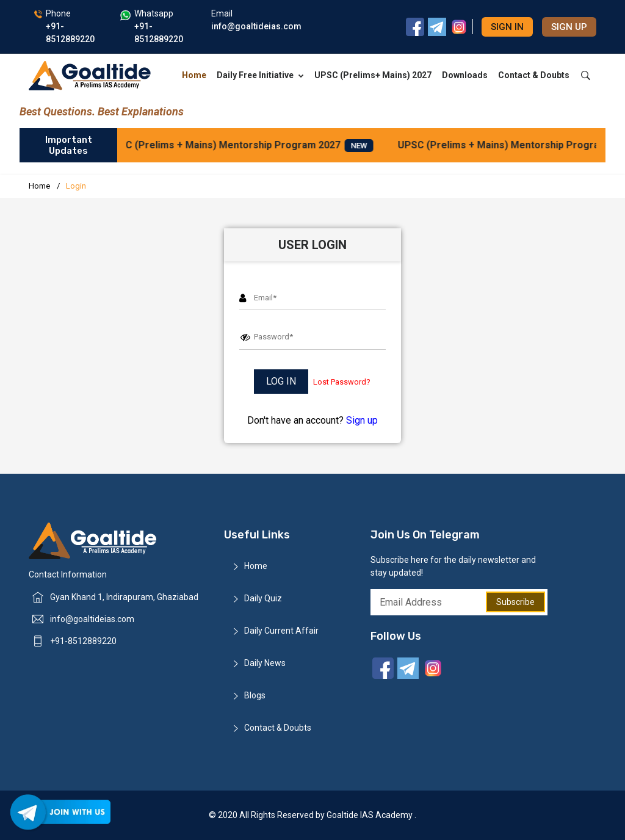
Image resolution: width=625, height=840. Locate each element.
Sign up (569, 27)
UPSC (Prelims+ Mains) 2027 (373, 75)
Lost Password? (342, 382)
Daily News (265, 663)
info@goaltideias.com (92, 619)
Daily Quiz (263, 598)
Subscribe (515, 602)
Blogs (255, 695)
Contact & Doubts (534, 75)
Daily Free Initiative (260, 75)
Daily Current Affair (281, 631)
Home (194, 75)
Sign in (507, 27)
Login (76, 186)
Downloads (465, 75)
